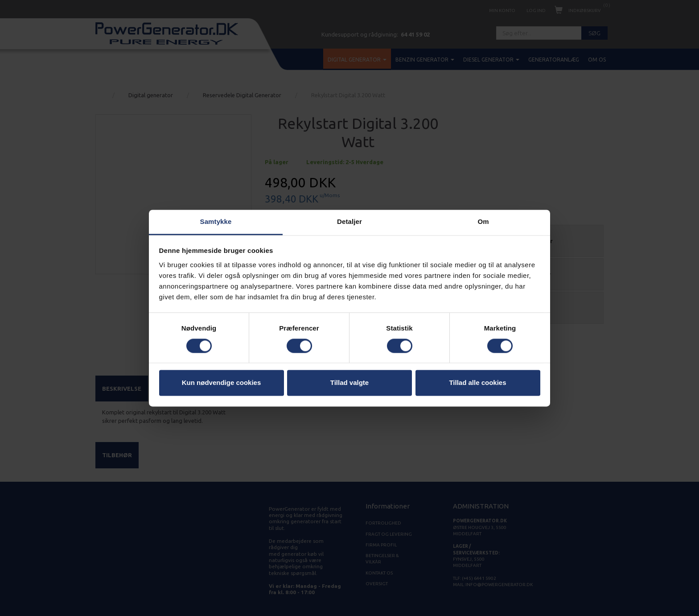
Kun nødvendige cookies (222, 383)
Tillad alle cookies (477, 383)
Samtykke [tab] (216, 221)
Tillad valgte (349, 383)
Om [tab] (483, 221)
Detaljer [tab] (349, 221)
